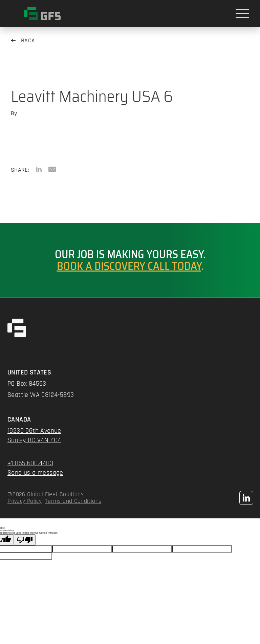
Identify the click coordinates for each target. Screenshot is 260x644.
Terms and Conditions (73, 501)
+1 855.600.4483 (30, 463)
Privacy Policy (25, 501)
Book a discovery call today (129, 266)
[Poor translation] (25, 540)
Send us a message (35, 473)
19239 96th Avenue (34, 431)
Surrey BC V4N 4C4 (34, 440)
